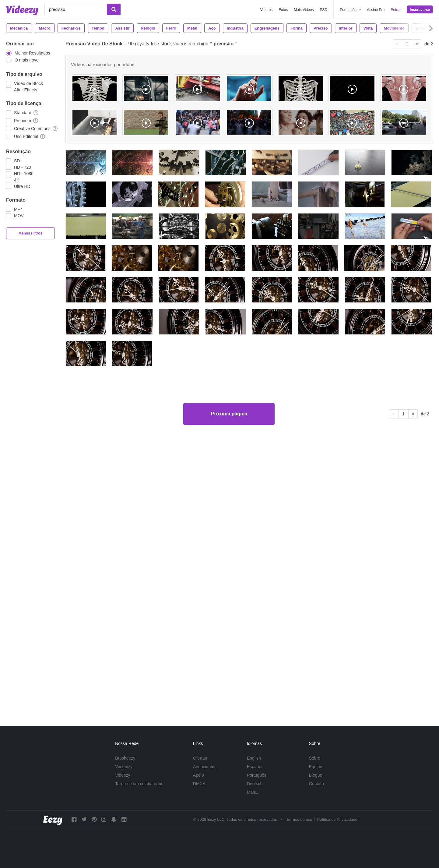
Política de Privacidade (337, 819)
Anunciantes (205, 767)
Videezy (123, 775)
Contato (316, 784)
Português (257, 775)
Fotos (283, 10)
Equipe (316, 767)
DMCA (199, 784)
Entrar (396, 10)
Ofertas (200, 758)
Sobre (315, 758)
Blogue (316, 775)
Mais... (253, 792)
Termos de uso (299, 819)
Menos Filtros (30, 233)
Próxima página (229, 690)
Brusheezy (125, 758)
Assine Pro (376, 10)
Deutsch (255, 784)
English (254, 758)
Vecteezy (124, 767)
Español (255, 767)
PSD (324, 10)
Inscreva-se (420, 10)
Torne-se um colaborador (139, 784)
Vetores (267, 10)
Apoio (198, 775)
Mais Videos (304, 10)
